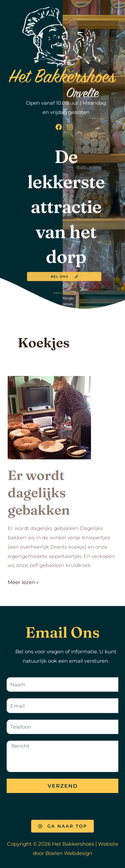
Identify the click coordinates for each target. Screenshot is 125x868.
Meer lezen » (23, 581)
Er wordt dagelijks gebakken (39, 492)
